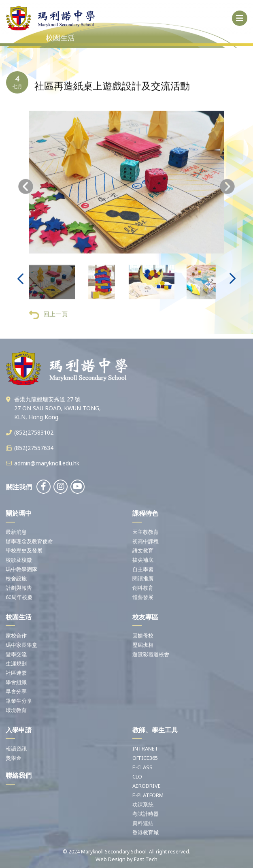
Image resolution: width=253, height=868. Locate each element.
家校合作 (16, 636)
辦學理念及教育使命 (29, 541)
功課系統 (143, 804)
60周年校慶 (19, 597)
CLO (137, 776)
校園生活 (19, 617)
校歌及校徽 (19, 560)
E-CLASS (142, 767)
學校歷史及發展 (24, 550)
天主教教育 (146, 532)
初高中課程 (146, 541)
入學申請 (19, 730)
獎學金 (14, 758)
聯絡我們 (19, 775)
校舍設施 (16, 578)
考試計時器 (146, 814)
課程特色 (145, 513)
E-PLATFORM (148, 795)
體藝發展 (143, 597)
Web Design (111, 859)
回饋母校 (143, 636)
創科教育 (143, 588)
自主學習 (143, 569)
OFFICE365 (145, 758)
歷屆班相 (143, 645)
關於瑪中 (19, 513)
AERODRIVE (147, 786)
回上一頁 (48, 323)
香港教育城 (146, 832)
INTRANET (145, 749)
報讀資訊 (16, 749)
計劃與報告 (19, 588)
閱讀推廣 (143, 578)
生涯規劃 (16, 663)
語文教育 (143, 550)
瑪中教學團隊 (21, 569)
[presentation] (26, 195)
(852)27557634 (34, 448)
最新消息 (16, 532)
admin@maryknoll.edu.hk (47, 463)
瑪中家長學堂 (21, 645)
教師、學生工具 (155, 730)
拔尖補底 (143, 560)
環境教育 (16, 710)
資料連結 (143, 823)
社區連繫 (16, 673)
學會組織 (16, 682)
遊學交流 (16, 654)
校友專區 (145, 617)
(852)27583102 (34, 432)
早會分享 (16, 691)
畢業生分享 (19, 701)
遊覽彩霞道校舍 (151, 654)
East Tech (146, 859)
